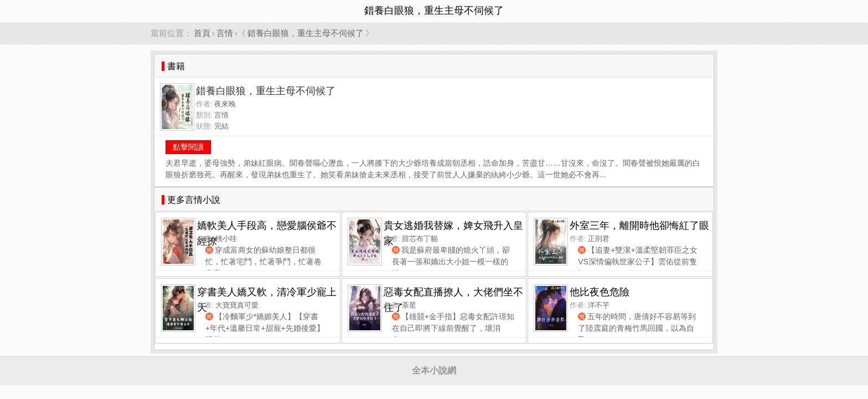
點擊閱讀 (188, 147)
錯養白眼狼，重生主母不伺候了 (306, 33)
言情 (225, 33)
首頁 (202, 33)
